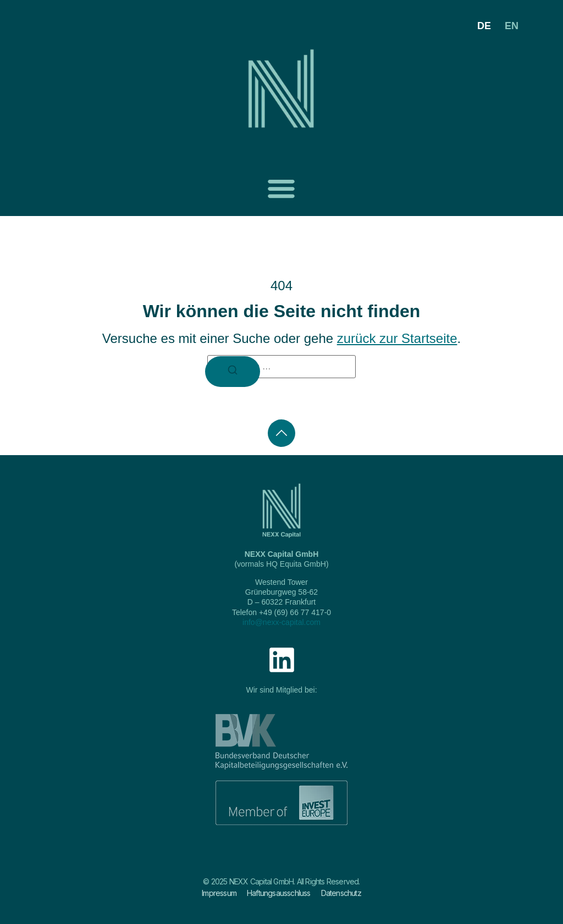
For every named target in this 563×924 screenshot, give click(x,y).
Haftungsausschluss (279, 893)
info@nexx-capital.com (281, 622)
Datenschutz (341, 893)
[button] (281, 189)
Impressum (219, 893)
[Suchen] (233, 372)
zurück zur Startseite (397, 338)
